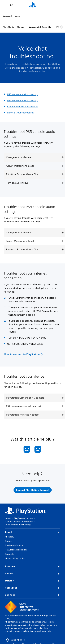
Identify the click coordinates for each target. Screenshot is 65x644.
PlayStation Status (13, 27)
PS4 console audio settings (23, 100)
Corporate (10, 554)
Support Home (11, 16)
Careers (8, 541)
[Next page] (61, 27)
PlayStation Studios (14, 545)
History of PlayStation (15, 558)
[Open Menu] (4, 5)
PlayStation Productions (16, 550)
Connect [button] (32, 595)
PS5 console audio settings (23, 94)
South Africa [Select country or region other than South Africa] (16, 640)
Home (8, 518)
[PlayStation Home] (33, 5)
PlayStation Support (23, 518)
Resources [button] (32, 588)
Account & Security (40, 27)
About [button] (32, 532)
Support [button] (32, 581)
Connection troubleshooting (23, 107)
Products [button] (32, 566)
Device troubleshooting (20, 113)
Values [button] (32, 574)
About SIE (9, 537)
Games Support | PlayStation (19, 521)
